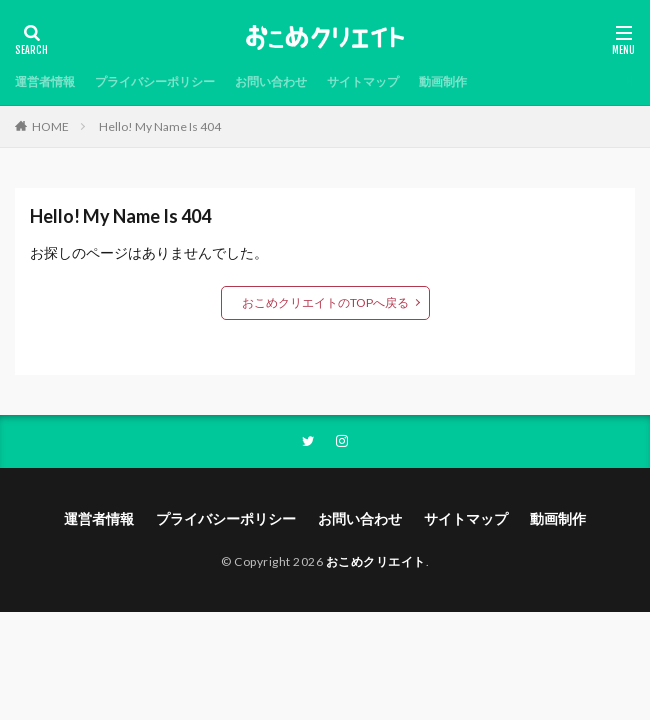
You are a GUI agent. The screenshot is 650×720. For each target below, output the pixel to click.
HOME (50, 126)
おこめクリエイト (376, 561)
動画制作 (443, 81)
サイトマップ (363, 81)
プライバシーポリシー (155, 81)
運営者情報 (45, 81)
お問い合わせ (271, 81)
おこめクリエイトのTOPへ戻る (325, 302)
